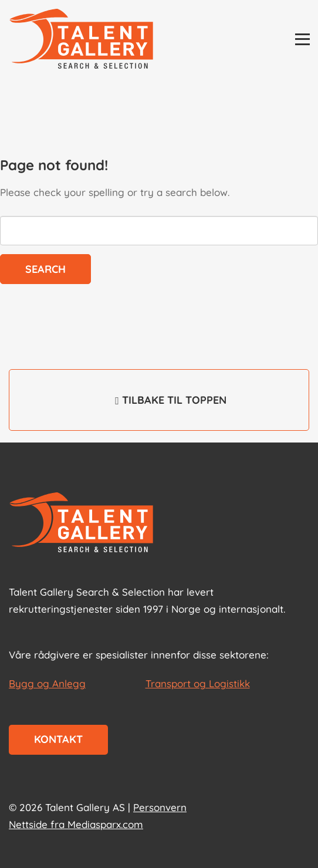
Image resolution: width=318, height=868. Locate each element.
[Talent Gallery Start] (81, 40)
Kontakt (58, 739)
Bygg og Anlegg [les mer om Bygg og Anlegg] (47, 683)
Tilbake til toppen (159, 408)
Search (45, 269)
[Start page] (81, 523)
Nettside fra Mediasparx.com (76, 824)
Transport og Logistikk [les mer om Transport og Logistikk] (198, 683)
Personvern (160, 807)
